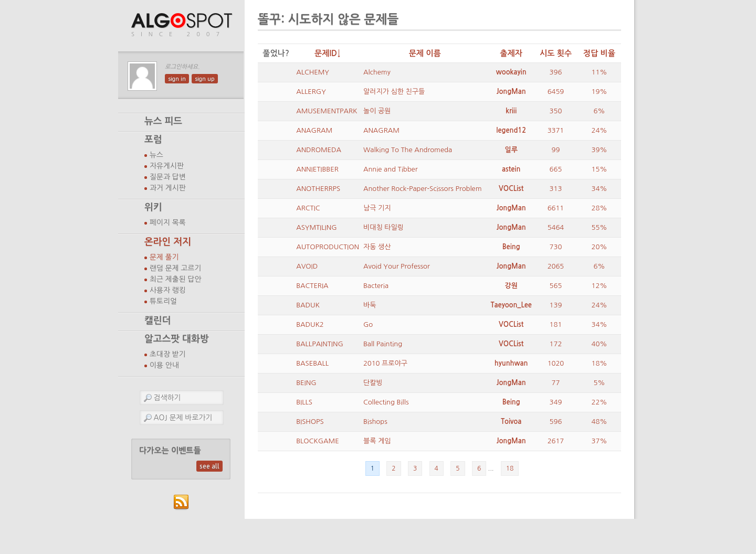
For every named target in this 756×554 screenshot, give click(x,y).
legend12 (511, 130)
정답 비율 (599, 53)
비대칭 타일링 (384, 227)
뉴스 (156, 155)
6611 (556, 208)
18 (510, 468)
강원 (511, 286)
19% (600, 92)
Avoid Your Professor (397, 266)
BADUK (308, 305)
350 (556, 111)
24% (600, 130)
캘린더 (157, 321)
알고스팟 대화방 (177, 339)
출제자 (511, 53)
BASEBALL (312, 363)
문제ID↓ (328, 53)
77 (556, 383)
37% (600, 441)
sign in (177, 79)
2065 (556, 266)
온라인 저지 (168, 242)
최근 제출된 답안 (176, 279)
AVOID (307, 266)
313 (556, 189)
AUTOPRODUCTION (328, 247)
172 (556, 344)
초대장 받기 (168, 354)
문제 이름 (425, 53)
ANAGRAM (314, 130)
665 (556, 169)
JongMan (511, 92)
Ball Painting (383, 344)
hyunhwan (511, 363)
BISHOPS (310, 422)
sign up (205, 79)
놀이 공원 (377, 111)
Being (511, 247)
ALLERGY (311, 92)
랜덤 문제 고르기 (176, 268)
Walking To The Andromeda (408, 150)
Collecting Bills (386, 402)
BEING (306, 383)
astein (511, 169)
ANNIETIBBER (317, 169)
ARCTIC (308, 208)
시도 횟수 (556, 53)
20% (600, 247)
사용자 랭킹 (168, 290)
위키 (153, 207)
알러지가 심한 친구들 (394, 92)
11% (600, 72)
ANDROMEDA (319, 150)
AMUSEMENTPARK (327, 111)
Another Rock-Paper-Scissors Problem (423, 189)
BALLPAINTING (320, 344)
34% (600, 189)
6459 (556, 92)
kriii (511, 111)
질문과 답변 (168, 177)
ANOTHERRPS (318, 189)
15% (600, 169)
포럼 (153, 140)
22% (600, 402)
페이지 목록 (168, 222)
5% (599, 383)
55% (600, 227)
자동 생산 (377, 247)
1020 (556, 363)
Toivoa (511, 422)
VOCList (511, 189)
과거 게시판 (168, 188)
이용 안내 (164, 365)
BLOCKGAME (317, 441)
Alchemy (377, 72)
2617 (556, 441)
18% (600, 363)
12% (600, 286)
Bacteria (376, 286)
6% (599, 111)
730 (556, 247)
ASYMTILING (316, 227)
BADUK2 (310, 324)
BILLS (304, 402)
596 (556, 422)
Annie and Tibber (390, 169)
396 (556, 72)
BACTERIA (312, 286)
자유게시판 (167, 166)
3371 (556, 130)
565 (556, 286)
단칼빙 (373, 383)
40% (600, 344)
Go (368, 324)
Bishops (375, 422)
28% (600, 208)
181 (556, 324)
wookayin (511, 72)
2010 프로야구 (385, 363)
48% (600, 422)
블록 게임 (377, 441)
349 (556, 402)
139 (556, 305)
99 (556, 150)
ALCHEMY (313, 72)
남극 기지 (377, 208)
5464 (556, 227)
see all (209, 466)
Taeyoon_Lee (511, 305)
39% (600, 150)
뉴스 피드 (163, 121)
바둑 (370, 305)
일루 (511, 150)
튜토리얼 (163, 301)
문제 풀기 (164, 257)
